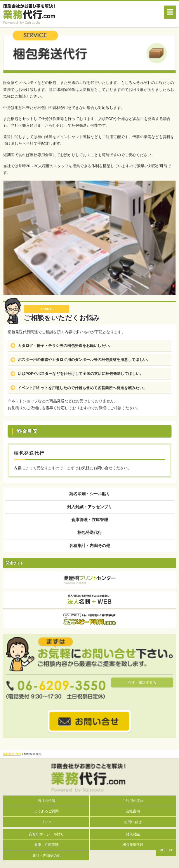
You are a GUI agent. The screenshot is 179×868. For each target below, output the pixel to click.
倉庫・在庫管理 (46, 845)
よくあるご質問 (46, 811)
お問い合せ (133, 822)
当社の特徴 (46, 801)
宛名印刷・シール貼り (90, 494)
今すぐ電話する (142, 682)
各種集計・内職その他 (90, 546)
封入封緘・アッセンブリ (90, 507)
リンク (46, 822)
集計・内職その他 (46, 855)
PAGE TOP (166, 850)
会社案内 (133, 811)
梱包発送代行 (90, 532)
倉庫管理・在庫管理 (90, 520)
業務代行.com (12, 754)
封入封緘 (133, 834)
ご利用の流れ (133, 801)
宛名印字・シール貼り (46, 834)
